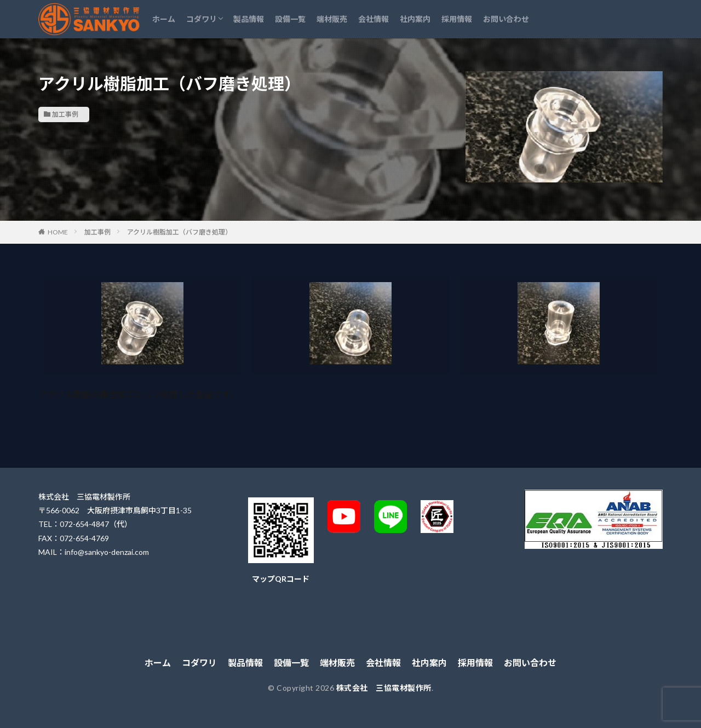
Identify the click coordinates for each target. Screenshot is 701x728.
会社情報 (374, 19)
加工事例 (65, 114)
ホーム (164, 19)
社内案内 (415, 19)
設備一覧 (290, 19)
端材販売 (332, 19)
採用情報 (457, 19)
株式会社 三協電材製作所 (384, 688)
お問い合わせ (506, 19)
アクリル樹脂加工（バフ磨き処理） (179, 232)
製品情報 (249, 19)
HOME (58, 232)
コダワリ (202, 19)
